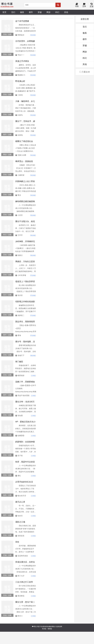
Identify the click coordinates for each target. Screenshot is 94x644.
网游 (48, 12)
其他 (66, 12)
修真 (22, 12)
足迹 (92, 5)
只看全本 (85, 72)
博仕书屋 (37, 627)
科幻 (57, 12)
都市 (31, 12)
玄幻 (13, 12)
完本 (84, 5)
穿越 (40, 12)
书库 (77, 5)
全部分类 (85, 19)
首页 (4, 12)
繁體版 (50, 629)
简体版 (44, 629)
